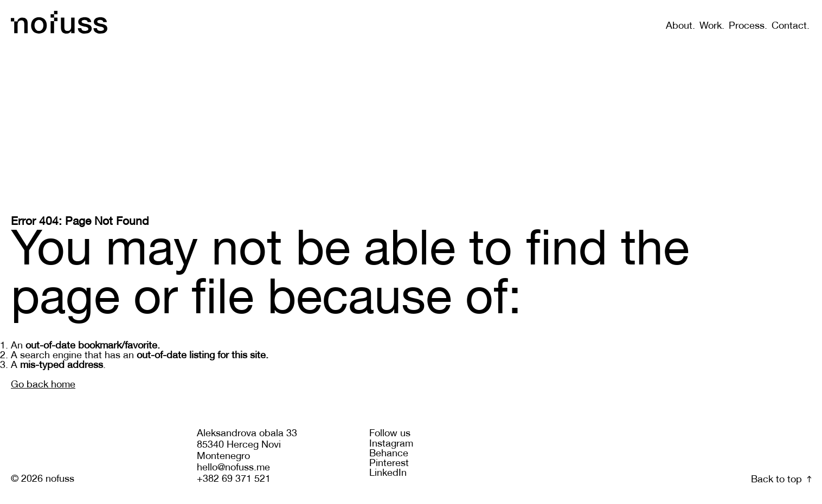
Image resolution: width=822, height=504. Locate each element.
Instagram (391, 444)
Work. (712, 26)
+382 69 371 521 (234, 479)
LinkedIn (388, 473)
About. (680, 26)
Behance (389, 454)
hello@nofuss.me (233, 468)
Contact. (791, 26)
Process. (748, 26)
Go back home (43, 385)
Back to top (781, 480)
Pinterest (389, 464)
